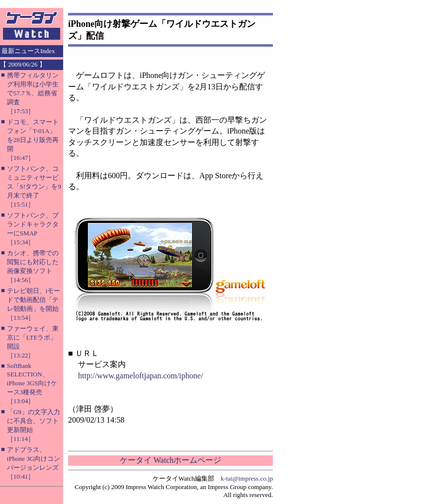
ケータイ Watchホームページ (171, 460)
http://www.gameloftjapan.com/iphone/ (140, 376)
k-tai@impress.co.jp (247, 478)
